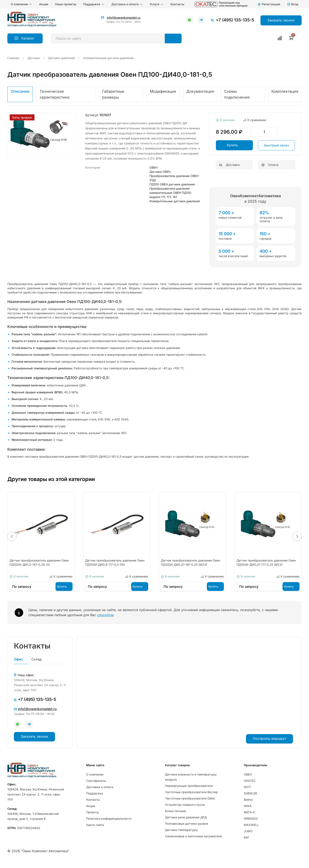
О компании (21, 4)
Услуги (157, 4)
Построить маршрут (269, 744)
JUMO (248, 837)
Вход (293, 4)
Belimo (248, 806)
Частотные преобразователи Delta (190, 804)
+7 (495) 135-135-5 (235, 20)
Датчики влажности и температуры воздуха (191, 783)
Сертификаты (96, 787)
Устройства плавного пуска (185, 811)
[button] (12, 539)
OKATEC (250, 787)
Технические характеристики (54, 94)
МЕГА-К (249, 818)
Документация (200, 91)
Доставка (229, 165)
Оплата (270, 165)
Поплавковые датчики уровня (187, 830)
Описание (20, 91)
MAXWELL (251, 831)
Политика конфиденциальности (109, 825)
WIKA (248, 812)
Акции (44, 4)
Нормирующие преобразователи (189, 792)
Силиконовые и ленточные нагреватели (193, 842)
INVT (247, 793)
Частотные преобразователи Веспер (191, 798)
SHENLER (250, 799)
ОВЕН (248, 780)
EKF (246, 844)
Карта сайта (95, 831)
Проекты (92, 818)
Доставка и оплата (127, 4)
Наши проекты (66, 4)
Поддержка (94, 4)
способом (105, 620)
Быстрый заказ (277, 145)
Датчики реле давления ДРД (186, 823)
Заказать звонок (34, 742)
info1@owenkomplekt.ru (124, 18)
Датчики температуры (181, 836)
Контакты (177, 4)
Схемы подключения (237, 94)
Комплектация (285, 91)
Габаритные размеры (113, 94)
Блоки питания (176, 817)
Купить (232, 145)
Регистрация (269, 4)
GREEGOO (251, 825)
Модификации (163, 91)
